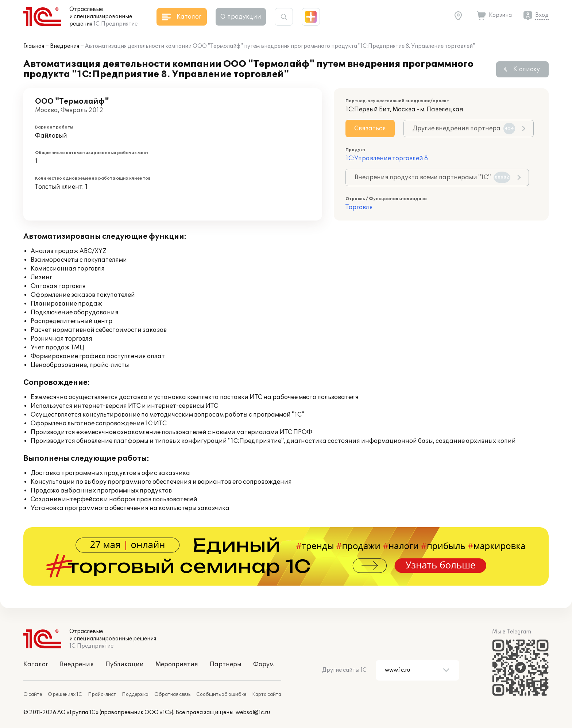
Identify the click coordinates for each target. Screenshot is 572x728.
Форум (263, 664)
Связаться (370, 129)
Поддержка (135, 694)
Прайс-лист (102, 694)
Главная (34, 46)
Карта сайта (267, 694)
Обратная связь (172, 694)
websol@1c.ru (253, 712)
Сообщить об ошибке (221, 694)
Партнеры (226, 664)
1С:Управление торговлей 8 (387, 158)
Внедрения (65, 46)
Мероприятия (177, 664)
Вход (542, 15)
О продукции (241, 17)
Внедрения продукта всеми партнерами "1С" (432, 177)
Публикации (125, 664)
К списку (527, 69)
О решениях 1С (65, 694)
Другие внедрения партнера (464, 129)
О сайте (33, 694)
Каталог (36, 664)
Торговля (359, 207)
